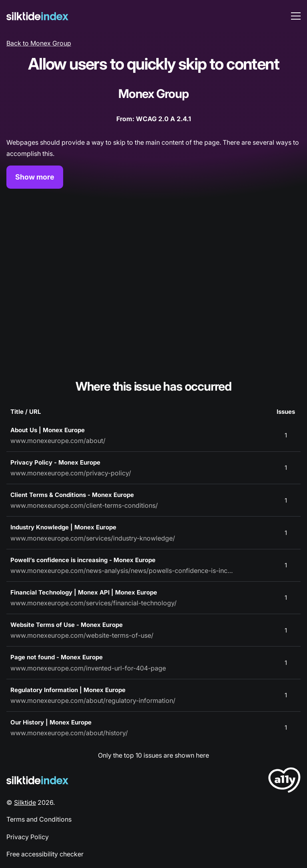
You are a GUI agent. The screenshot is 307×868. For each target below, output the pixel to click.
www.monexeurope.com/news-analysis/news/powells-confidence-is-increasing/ (122, 571)
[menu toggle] (296, 16)
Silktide (25, 802)
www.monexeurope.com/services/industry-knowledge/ (93, 538)
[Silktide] (37, 16)
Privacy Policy (28, 837)
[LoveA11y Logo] (284, 781)
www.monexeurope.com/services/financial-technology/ (94, 603)
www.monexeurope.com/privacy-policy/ (71, 473)
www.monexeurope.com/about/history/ (69, 733)
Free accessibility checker (45, 854)
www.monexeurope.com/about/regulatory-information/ (93, 700)
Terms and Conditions (39, 819)
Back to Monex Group (39, 43)
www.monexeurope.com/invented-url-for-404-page (88, 668)
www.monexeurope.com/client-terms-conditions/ (84, 505)
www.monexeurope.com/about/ (58, 441)
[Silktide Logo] (37, 780)
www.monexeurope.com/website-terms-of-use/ (82, 635)
